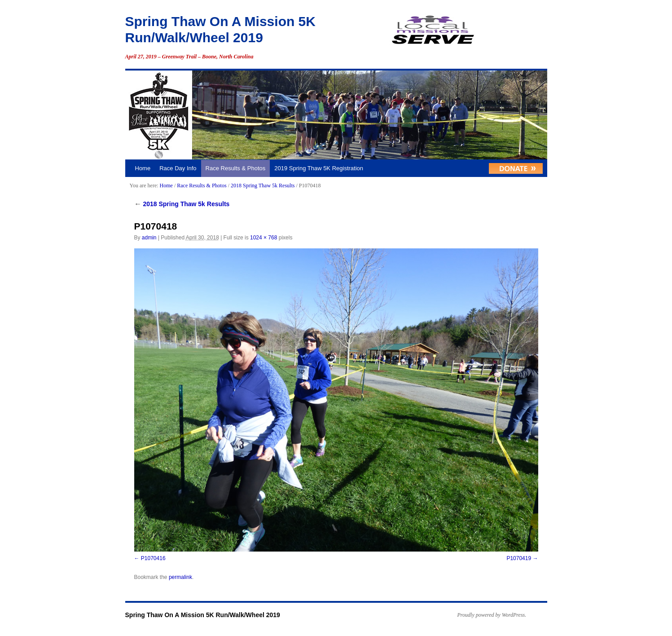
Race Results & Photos (236, 168)
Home (143, 168)
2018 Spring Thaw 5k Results (263, 185)
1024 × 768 (264, 238)
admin (149, 238)
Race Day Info (178, 168)
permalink (180, 577)
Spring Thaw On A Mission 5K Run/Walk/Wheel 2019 (203, 615)
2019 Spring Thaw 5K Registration (319, 168)
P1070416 (153, 558)
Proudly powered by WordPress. (492, 615)
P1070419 (519, 558)
